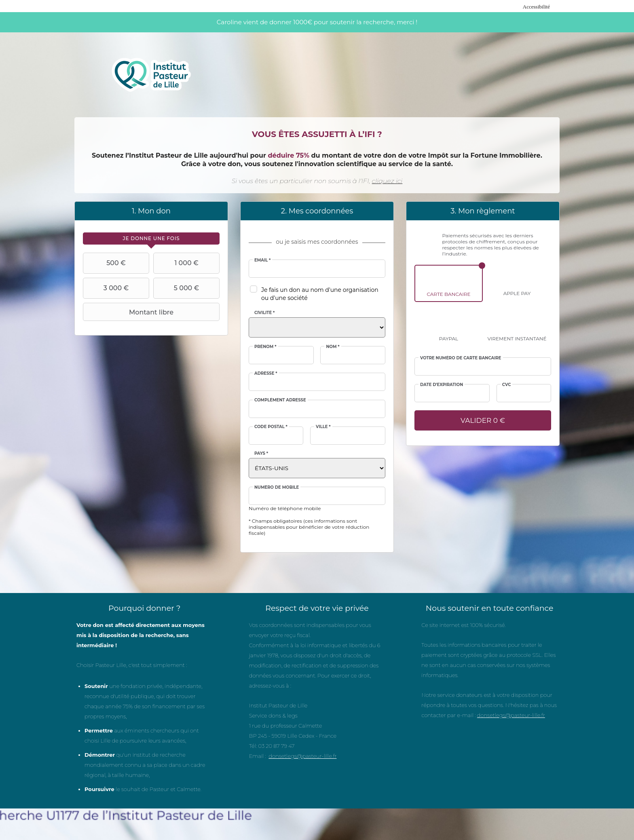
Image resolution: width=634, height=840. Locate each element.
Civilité (264, 313)
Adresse (266, 374)
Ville (323, 427)
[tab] (151, 238)
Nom (333, 347)
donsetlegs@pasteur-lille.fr (302, 756)
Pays (261, 454)
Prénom (265, 347)
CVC (507, 385)
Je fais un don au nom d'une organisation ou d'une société (320, 294)
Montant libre (129, 312)
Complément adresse (280, 400)
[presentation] (151, 238)
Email (262, 260)
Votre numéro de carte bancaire (461, 358)
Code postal (271, 427)
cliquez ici (387, 181)
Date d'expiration (442, 385)
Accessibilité (536, 7)
